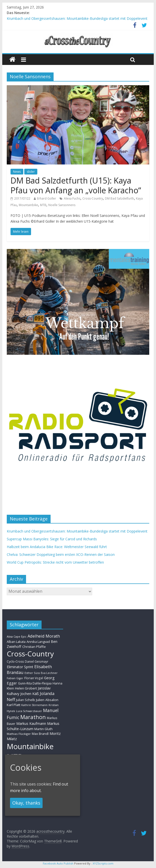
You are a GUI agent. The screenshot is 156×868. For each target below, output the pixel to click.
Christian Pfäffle (34, 647)
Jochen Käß (30, 694)
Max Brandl (40, 734)
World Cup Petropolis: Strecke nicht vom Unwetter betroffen (55, 562)
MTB (43, 205)
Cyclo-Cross (15, 662)
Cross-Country (93, 198)
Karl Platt (14, 705)
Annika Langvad (38, 642)
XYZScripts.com (103, 863)
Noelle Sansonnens (62, 205)
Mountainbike (28, 205)
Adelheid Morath (44, 636)
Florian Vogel (34, 678)
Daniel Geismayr (37, 661)
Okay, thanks (26, 803)
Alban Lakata (16, 642)
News (17, 172)
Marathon (33, 717)
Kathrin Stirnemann (34, 705)
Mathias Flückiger (19, 734)
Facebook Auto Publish (58, 863)
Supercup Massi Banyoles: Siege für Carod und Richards (52, 539)
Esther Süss (32, 673)
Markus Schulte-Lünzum (33, 726)
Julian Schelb (26, 700)
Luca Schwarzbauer (29, 711)
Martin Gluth (43, 729)
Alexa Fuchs (72, 198)
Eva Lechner (49, 673)
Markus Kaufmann (31, 723)
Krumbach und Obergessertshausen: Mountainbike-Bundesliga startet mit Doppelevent (77, 18)
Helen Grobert (26, 688)
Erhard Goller (47, 198)
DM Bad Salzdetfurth (119, 198)
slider (31, 172)
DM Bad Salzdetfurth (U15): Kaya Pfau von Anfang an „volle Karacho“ (76, 185)
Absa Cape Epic (17, 636)
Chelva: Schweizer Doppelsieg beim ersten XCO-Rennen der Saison (61, 554)
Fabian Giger (15, 678)
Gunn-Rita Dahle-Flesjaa (35, 683)
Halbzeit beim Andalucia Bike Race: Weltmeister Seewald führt (57, 547)
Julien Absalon (47, 700)
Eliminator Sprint (20, 667)
